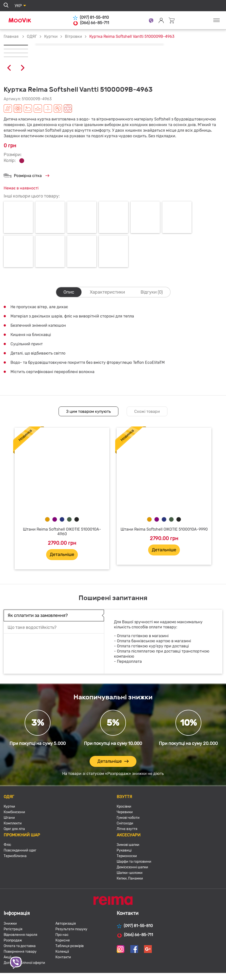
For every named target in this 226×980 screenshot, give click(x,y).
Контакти (63, 957)
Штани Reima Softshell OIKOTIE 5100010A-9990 (164, 529)
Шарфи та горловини (134, 862)
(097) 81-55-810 (91, 18)
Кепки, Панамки (130, 878)
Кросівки (124, 807)
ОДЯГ (32, 36)
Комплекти (13, 823)
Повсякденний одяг (20, 850)
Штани (9, 818)
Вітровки (73, 36)
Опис (69, 292)
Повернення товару (20, 952)
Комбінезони (14, 812)
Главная (11, 36)
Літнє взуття (127, 829)
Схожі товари (147, 411)
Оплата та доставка (20, 946)
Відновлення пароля (21, 935)
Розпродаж (13, 940)
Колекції (62, 952)
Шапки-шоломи (130, 873)
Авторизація (66, 924)
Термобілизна (15, 856)
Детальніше (62, 554)
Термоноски (127, 856)
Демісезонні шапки (132, 867)
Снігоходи (125, 823)
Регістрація (13, 929)
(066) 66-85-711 (91, 23)
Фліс (7, 845)
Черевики (125, 812)
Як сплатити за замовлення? (38, 615)
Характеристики (107, 292)
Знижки (10, 924)
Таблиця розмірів (70, 946)
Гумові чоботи (128, 818)
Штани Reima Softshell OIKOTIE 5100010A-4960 (62, 532)
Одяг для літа (14, 829)
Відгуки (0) (152, 292)
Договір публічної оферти (24, 963)
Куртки (51, 36)
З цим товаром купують (88, 411)
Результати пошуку (71, 929)
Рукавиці (124, 850)
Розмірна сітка (26, 176)
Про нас (62, 935)
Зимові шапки (128, 845)
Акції (7, 957)
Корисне (63, 940)
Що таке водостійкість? (32, 627)
